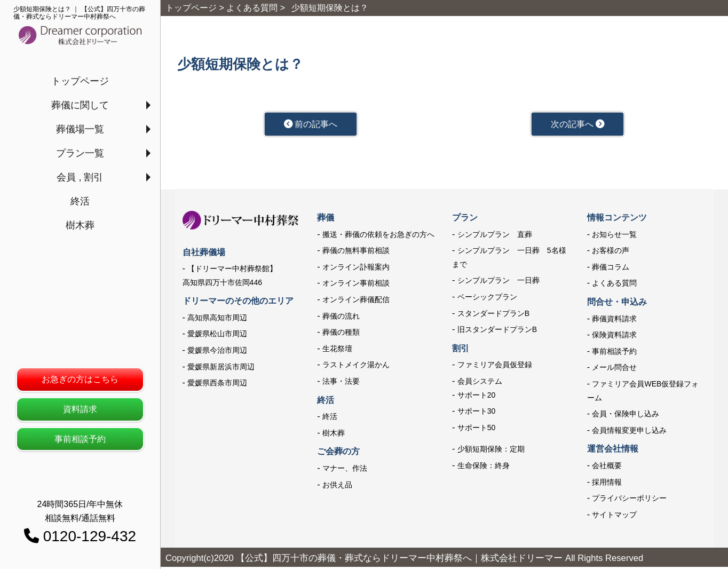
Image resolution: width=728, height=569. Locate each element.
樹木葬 (80, 225)
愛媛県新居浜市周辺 (221, 369)
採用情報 (607, 484)
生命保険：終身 (484, 468)
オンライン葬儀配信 (356, 302)
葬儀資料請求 (614, 321)
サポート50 (477, 430)
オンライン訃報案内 (356, 269)
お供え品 (337, 486)
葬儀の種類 (341, 334)
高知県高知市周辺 (217, 320)
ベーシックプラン (487, 299)
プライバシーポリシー (629, 500)
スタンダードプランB (493, 315)
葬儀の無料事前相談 (356, 252)
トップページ (80, 81)
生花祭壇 (337, 351)
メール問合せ (614, 369)
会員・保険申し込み (626, 416)
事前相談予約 (80, 439)
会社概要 (607, 468)
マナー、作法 (345, 470)
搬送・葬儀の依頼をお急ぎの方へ (378, 236)
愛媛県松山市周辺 (217, 336)
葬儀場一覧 (80, 129)
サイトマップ (614, 517)
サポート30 (477, 413)
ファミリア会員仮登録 (495, 367)
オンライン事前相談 (356, 285)
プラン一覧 (80, 153)
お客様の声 (611, 252)
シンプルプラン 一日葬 (498, 282)
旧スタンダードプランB (497, 331)
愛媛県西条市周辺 (217, 385)
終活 (80, 201)
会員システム (480, 383)
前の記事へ (310, 125)
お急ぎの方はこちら (80, 379)
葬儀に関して (80, 105)
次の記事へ (577, 125)
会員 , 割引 (80, 177)
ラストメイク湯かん (356, 367)
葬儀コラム (611, 269)
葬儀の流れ (341, 318)
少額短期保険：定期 (491, 451)
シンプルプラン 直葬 (495, 236)
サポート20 (477, 397)
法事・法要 (341, 383)
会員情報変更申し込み (629, 432)
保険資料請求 (614, 337)
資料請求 (80, 409)
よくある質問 (614, 285)
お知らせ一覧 (614, 236)
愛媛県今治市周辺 (217, 352)
